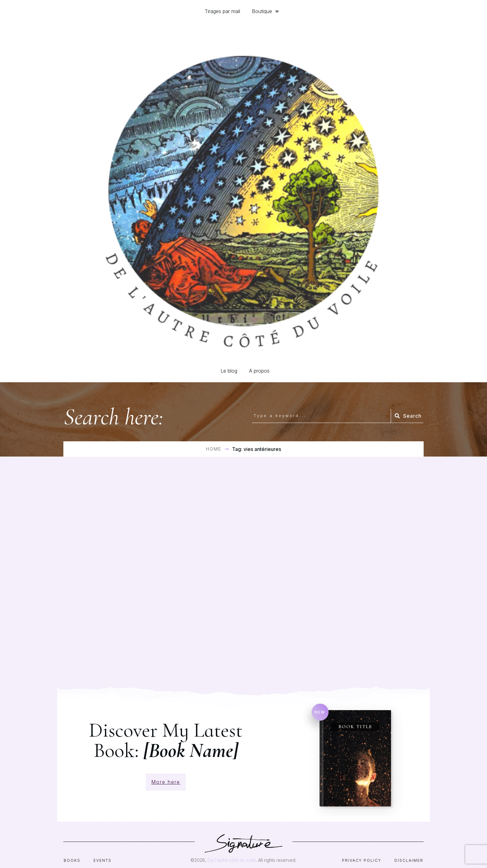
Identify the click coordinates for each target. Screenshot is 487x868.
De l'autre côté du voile (232, 851)
